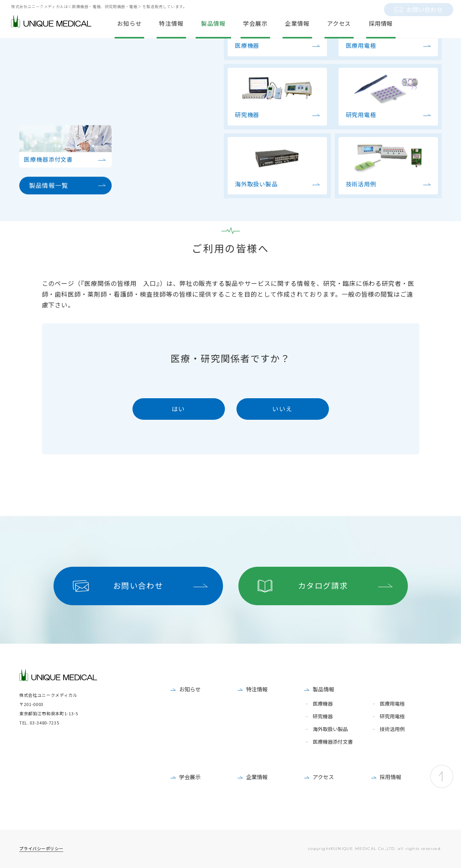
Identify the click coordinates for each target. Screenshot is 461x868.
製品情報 (324, 689)
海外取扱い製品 (330, 729)
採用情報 (391, 777)
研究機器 (323, 717)
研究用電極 (392, 717)
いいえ (282, 409)
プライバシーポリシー (41, 848)
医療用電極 (392, 704)
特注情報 (257, 689)
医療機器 (323, 704)
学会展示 (190, 777)
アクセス (323, 777)
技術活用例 (392, 729)
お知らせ (190, 689)
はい (179, 409)
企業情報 (257, 777)
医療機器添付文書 (333, 742)
